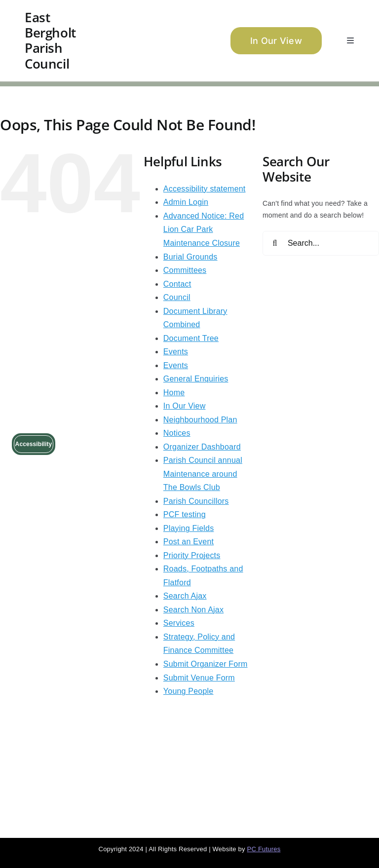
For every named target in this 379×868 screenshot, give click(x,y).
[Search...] (321, 243)
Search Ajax (185, 596)
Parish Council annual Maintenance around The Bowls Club (203, 474)
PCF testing (185, 514)
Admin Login (186, 202)
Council (177, 297)
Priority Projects (192, 555)
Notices (177, 433)
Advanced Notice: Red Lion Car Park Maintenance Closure (204, 229)
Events (176, 352)
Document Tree (191, 338)
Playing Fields (189, 528)
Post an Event (189, 542)
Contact (177, 284)
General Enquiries (196, 379)
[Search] (275, 243)
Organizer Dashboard (202, 447)
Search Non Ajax (193, 610)
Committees (185, 270)
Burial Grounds (190, 257)
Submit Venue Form (199, 678)
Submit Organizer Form (206, 664)
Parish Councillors (196, 501)
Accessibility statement (205, 189)
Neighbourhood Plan (200, 420)
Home (174, 393)
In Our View (185, 406)
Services (179, 623)
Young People (189, 691)
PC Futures (264, 849)
